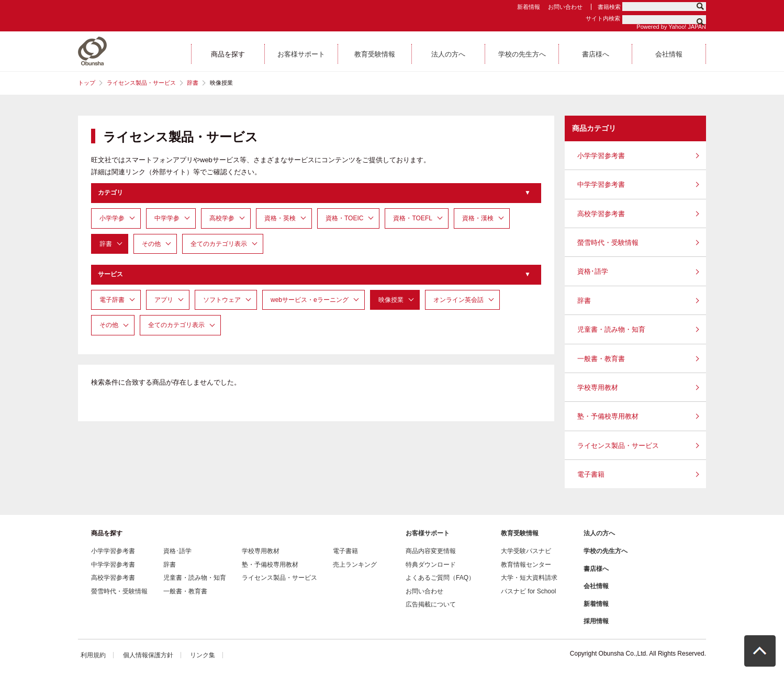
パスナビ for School (528, 591)
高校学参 (222, 218)
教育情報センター (526, 565)
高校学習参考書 (601, 214)
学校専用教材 (598, 387)
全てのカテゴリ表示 (219, 244)
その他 (151, 244)
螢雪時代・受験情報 (608, 243)
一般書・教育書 (601, 359)
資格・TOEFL (412, 218)
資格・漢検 (478, 218)
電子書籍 (591, 474)
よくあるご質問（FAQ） (440, 578)
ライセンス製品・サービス (141, 83)
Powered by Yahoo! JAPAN (671, 27)
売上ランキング (355, 565)
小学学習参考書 (601, 156)
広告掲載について (431, 604)
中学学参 (167, 218)
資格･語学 (593, 271)
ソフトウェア (222, 300)
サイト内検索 (603, 18)
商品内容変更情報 (431, 551)
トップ (87, 83)
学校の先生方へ (606, 551)
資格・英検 (280, 218)
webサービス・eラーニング (310, 300)
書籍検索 (609, 7)
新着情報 (529, 7)
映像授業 (391, 300)
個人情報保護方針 (148, 655)
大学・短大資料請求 (529, 578)
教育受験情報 (520, 533)
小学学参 (112, 218)
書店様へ (596, 569)
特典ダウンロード (431, 565)
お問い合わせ (565, 7)
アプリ (164, 300)
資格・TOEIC (344, 218)
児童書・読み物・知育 (611, 329)
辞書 (193, 83)
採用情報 (596, 621)
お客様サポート (428, 533)
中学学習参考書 (601, 184)
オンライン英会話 (458, 300)
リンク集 (203, 655)
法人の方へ (599, 533)
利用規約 (93, 655)
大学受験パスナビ (526, 551)
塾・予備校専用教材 (608, 416)
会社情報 (596, 586)
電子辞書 (112, 300)
